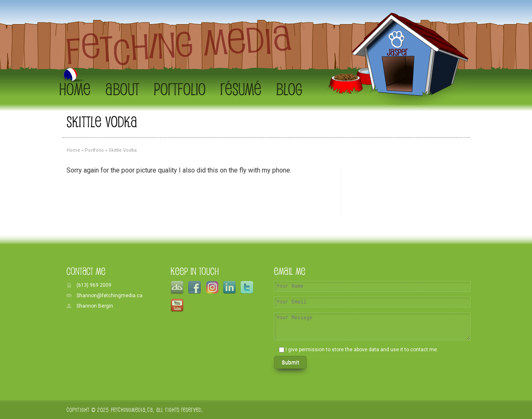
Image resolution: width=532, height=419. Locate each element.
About (122, 89)
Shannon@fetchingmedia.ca (110, 296)
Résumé (241, 89)
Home (75, 89)
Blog (289, 89)
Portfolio (180, 89)
